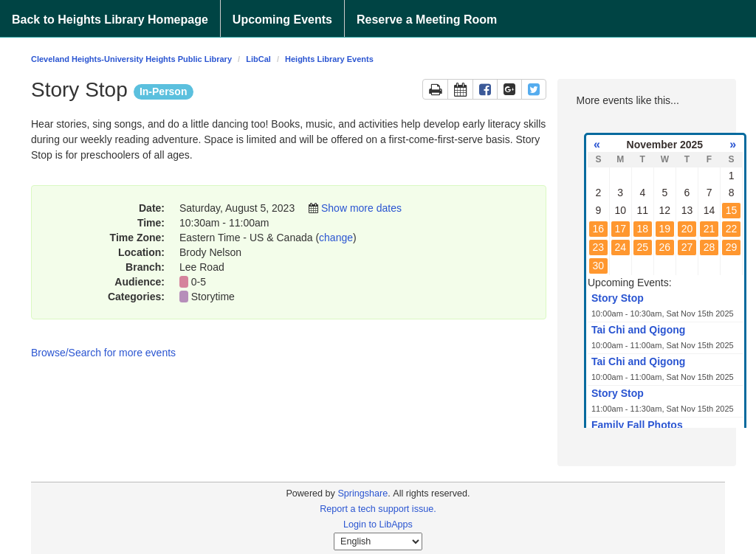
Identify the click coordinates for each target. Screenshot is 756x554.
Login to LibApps (378, 524)
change (336, 238)
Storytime (214, 297)
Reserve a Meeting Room (427, 20)
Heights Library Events (329, 59)
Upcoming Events (282, 20)
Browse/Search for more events (103, 353)
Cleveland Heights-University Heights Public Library (131, 59)
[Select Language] (378, 541)
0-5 (199, 282)
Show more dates (361, 208)
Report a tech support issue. (378, 509)
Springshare (362, 494)
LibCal (258, 59)
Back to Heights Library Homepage (110, 20)
